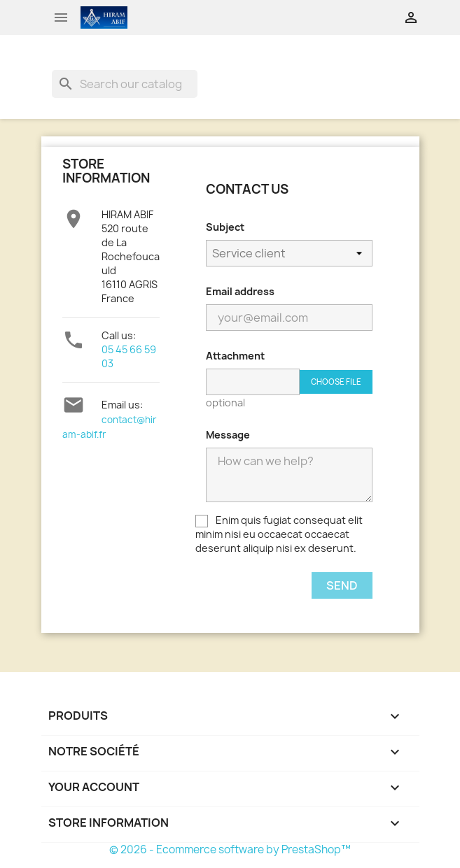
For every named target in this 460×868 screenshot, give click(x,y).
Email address (240, 291)
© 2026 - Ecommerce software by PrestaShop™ (230, 849)
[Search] (125, 84)
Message (228, 435)
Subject (225, 227)
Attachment (235, 356)
